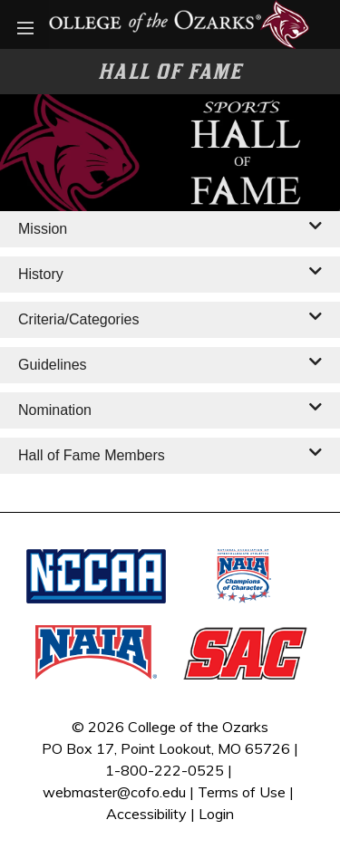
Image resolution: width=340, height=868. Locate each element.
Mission (43, 229)
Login (216, 814)
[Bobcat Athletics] (170, 23)
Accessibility (146, 814)
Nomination (55, 410)
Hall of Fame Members (92, 455)
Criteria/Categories (78, 319)
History (41, 274)
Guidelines (53, 365)
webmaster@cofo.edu (114, 792)
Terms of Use (242, 792)
